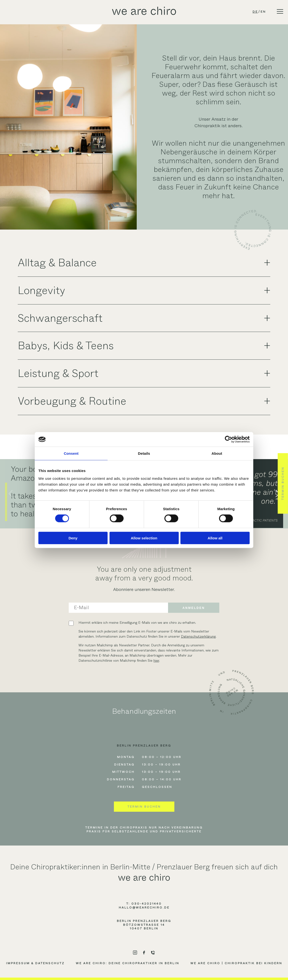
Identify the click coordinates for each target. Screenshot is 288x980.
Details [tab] (144, 453)
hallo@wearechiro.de (144, 908)
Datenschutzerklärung (198, 636)
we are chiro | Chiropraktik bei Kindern (236, 963)
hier (156, 660)
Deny (73, 538)
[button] (11, 494)
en (263, 12)
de (255, 12)
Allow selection (144, 538)
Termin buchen (144, 807)
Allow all (215, 538)
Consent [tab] (71, 453)
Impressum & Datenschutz (35, 963)
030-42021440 (147, 904)
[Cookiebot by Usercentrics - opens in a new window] (228, 439)
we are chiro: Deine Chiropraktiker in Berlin (127, 963)
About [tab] (217, 453)
